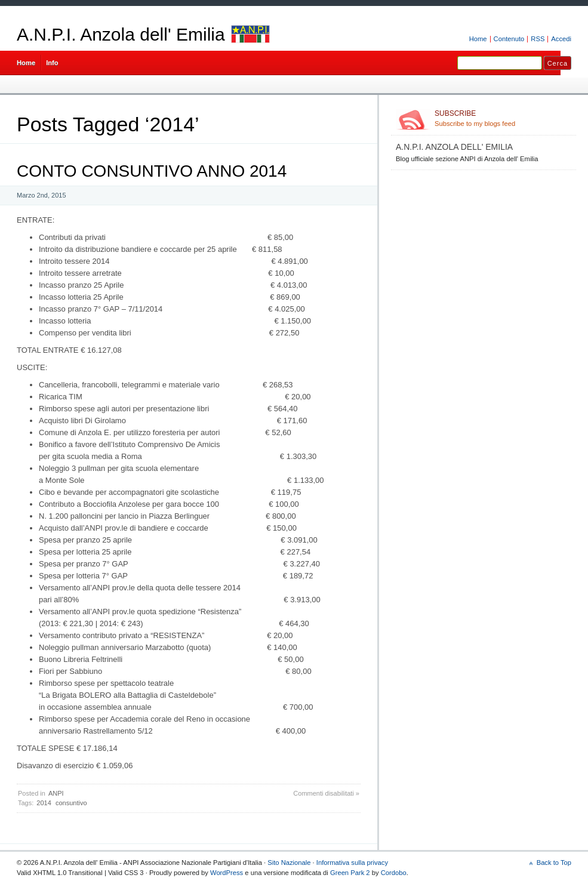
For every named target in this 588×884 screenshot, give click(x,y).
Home (478, 39)
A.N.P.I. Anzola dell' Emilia (121, 34)
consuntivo (71, 803)
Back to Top (554, 863)
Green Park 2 (350, 873)
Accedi (561, 39)
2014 (44, 803)
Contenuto (509, 39)
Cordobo (394, 873)
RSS (538, 39)
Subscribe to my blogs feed (503, 118)
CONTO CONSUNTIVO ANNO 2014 (152, 171)
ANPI (56, 793)
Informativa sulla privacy (352, 863)
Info (52, 63)
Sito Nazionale (289, 863)
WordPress (227, 873)
